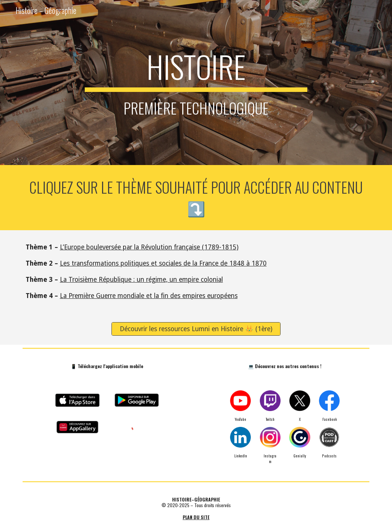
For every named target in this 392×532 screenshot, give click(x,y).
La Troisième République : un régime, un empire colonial (141, 280)
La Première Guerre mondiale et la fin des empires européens (149, 296)
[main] (196, 83)
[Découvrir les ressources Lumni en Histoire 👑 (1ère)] (196, 329)
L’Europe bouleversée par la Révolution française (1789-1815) (149, 247)
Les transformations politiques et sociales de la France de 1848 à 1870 (163, 263)
